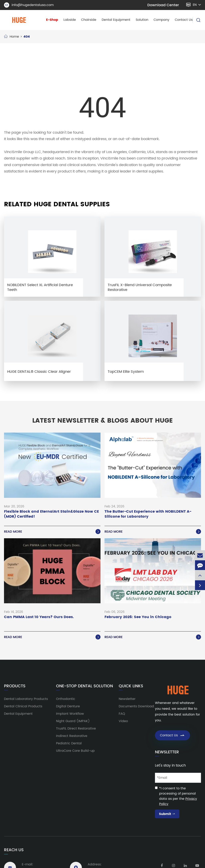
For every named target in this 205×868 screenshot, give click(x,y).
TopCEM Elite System (126, 372)
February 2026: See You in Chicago (138, 617)
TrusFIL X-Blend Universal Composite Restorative (140, 287)
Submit (167, 814)
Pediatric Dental (69, 743)
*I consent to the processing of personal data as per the (178, 796)
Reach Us (14, 850)
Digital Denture (68, 706)
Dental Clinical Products (23, 706)
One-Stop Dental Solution (84, 686)
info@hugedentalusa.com (29, 5)
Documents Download (136, 706)
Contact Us (184, 20)
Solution (142, 20)
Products (15, 686)
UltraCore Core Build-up (75, 751)
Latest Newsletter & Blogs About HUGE (102, 421)
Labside (70, 20)
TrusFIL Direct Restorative (76, 729)
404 (27, 37)
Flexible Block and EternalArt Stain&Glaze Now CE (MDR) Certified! (51, 514)
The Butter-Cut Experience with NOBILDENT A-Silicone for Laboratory (148, 514)
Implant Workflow (70, 714)
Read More (52, 532)
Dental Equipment (116, 20)
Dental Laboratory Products (26, 699)
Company (161, 20)
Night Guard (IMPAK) (73, 721)
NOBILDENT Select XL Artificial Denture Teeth (40, 287)
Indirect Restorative (72, 736)
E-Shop (52, 20)
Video (123, 721)
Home (14, 37)
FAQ (122, 714)
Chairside (89, 20)
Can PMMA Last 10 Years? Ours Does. (39, 617)
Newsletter (127, 699)
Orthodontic (66, 699)
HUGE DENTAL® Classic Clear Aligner (39, 372)
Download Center (163, 5)
